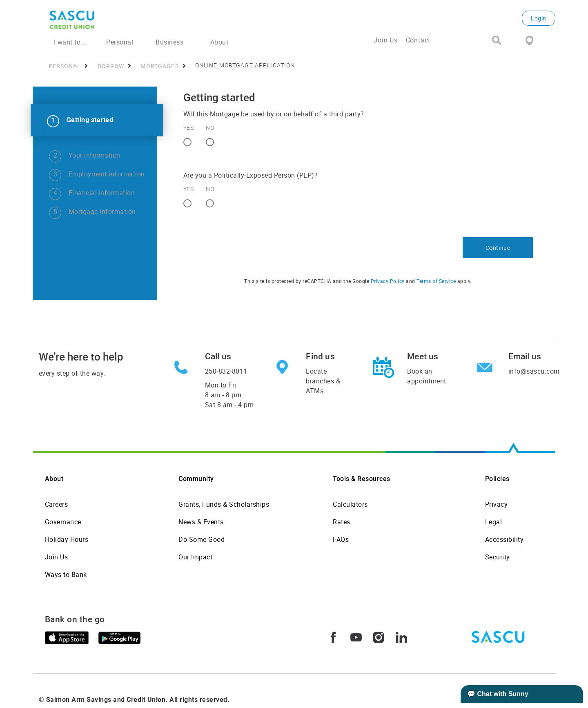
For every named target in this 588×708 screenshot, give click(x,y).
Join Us (386, 40)
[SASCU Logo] (136, 20)
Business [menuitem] (169, 42)
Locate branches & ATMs (323, 381)
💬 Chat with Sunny (498, 694)
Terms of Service (436, 281)
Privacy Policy (388, 281)
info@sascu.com (534, 371)
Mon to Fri (229, 395)
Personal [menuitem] (120, 42)
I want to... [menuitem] (70, 42)
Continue (498, 248)
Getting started (90, 120)
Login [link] (539, 18)
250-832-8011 (226, 371)
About (54, 479)
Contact (418, 40)
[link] (97, 120)
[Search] (497, 41)
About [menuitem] (219, 42)
